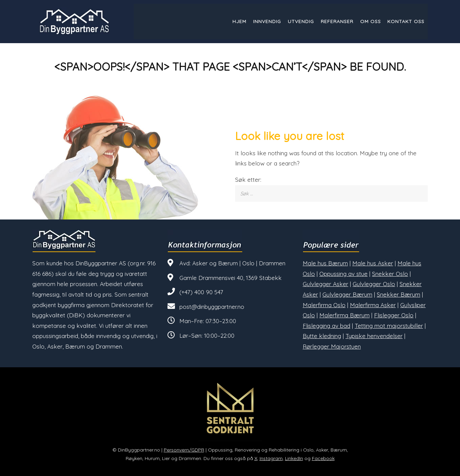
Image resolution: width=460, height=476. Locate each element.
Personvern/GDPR (184, 450)
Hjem (239, 21)
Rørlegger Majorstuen (332, 346)
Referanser (337, 21)
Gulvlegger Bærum (347, 294)
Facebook (323, 458)
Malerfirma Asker (373, 305)
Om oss (370, 21)
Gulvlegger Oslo (374, 284)
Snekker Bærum (399, 294)
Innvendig (267, 21)
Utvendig (300, 21)
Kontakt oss (406, 21)
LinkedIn (294, 458)
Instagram (271, 458)
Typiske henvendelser (374, 336)
